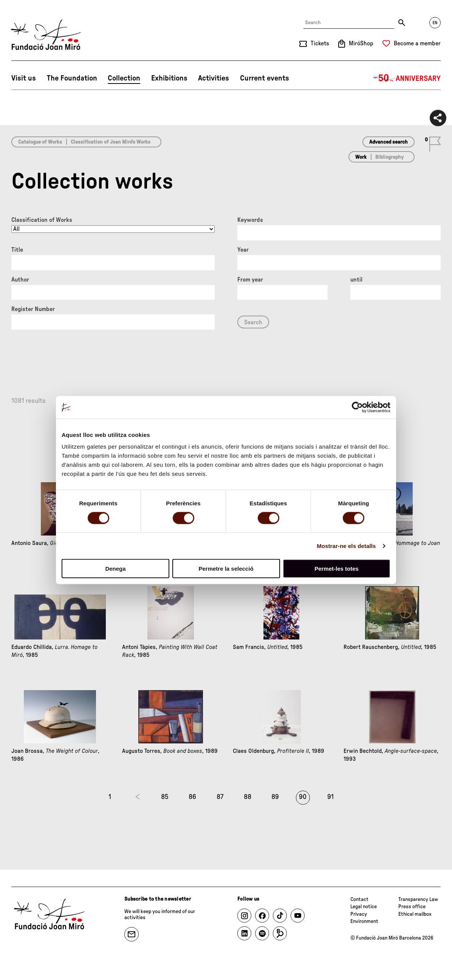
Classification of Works (42, 220)
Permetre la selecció (226, 569)
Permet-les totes (337, 569)
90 (303, 797)
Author (20, 280)
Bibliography (389, 157)
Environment (364, 921)
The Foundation (72, 78)
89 (275, 797)
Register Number (33, 309)
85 (165, 797)
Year (243, 250)
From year (250, 280)
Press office (412, 907)
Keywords (250, 220)
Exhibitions (169, 78)
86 (192, 797)
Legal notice (364, 907)
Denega (115, 569)
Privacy (359, 914)
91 (330, 797)
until (356, 280)
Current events (265, 78)
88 (248, 797)
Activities (214, 78)
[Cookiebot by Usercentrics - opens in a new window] (357, 407)
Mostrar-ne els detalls (346, 546)
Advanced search (389, 142)
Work (361, 157)
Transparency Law (418, 899)
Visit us (24, 78)
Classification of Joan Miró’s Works (111, 142)
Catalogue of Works (40, 142)
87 (220, 797)
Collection (124, 78)
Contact (359, 899)
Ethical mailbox (415, 914)
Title (17, 250)
